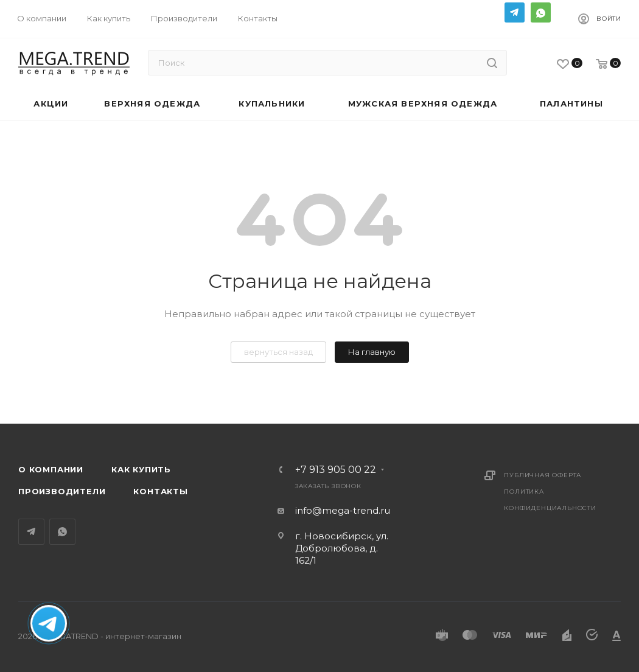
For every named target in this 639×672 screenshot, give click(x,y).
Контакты (160, 491)
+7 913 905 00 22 (336, 470)
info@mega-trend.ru (343, 510)
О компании (51, 469)
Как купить (141, 469)
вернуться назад (278, 352)
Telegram (515, 12)
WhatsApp (541, 12)
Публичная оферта (543, 475)
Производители (62, 491)
